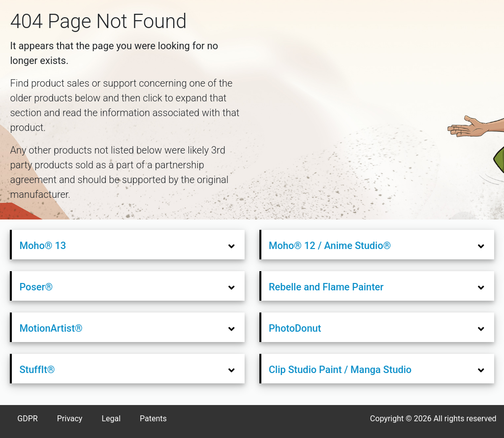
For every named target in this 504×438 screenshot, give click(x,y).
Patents (153, 419)
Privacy (70, 419)
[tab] (128, 245)
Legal (111, 419)
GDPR (27, 419)
